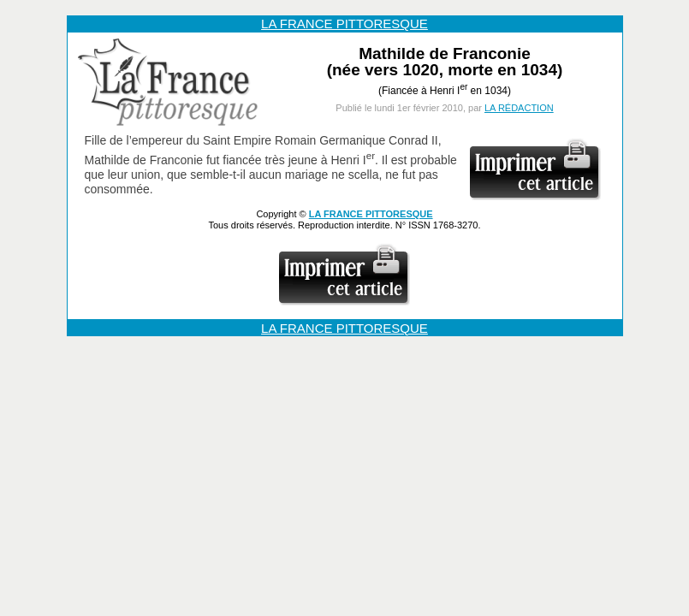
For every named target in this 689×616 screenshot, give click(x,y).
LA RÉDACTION (519, 108)
